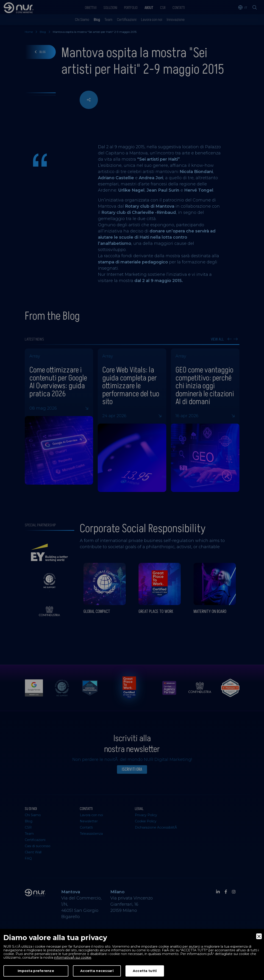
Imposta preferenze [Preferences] (36, 971)
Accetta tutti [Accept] (145, 971)
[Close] (259, 936)
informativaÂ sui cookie (73, 958)
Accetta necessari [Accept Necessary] (97, 971)
